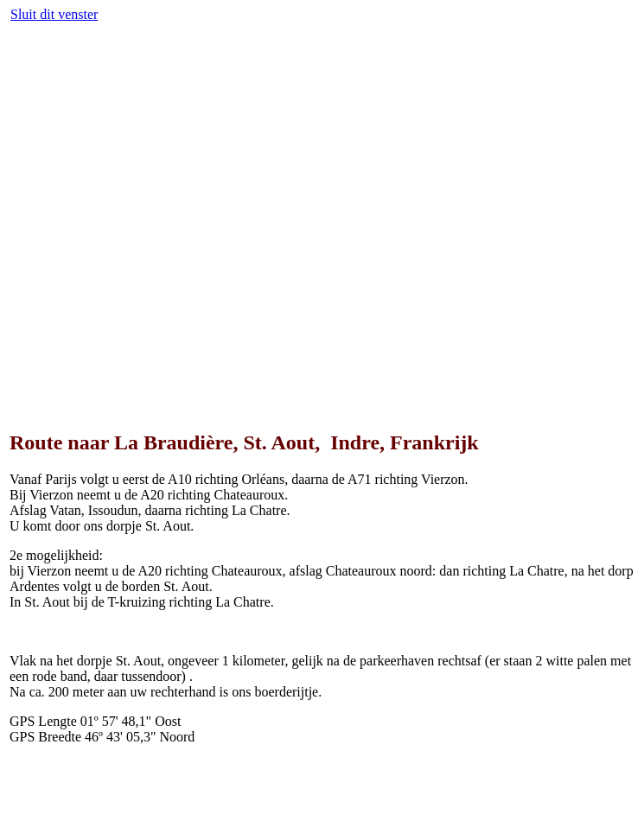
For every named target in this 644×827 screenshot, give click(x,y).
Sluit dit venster (54, 14)
